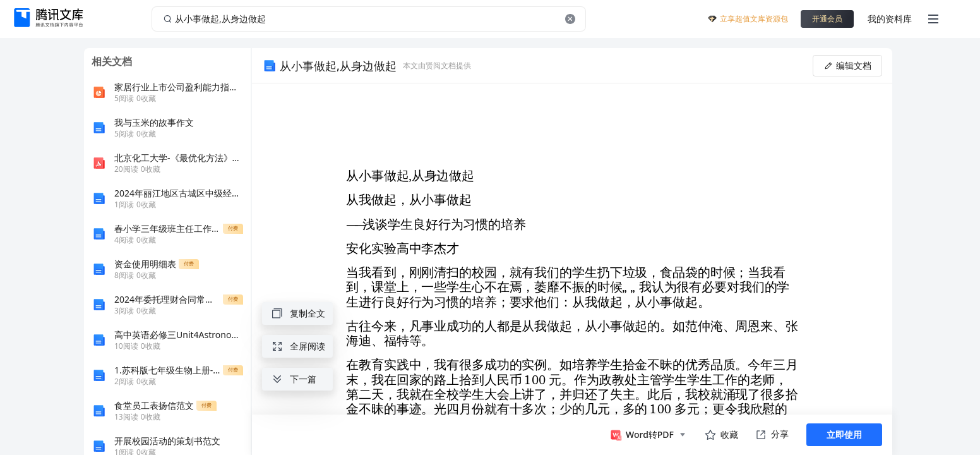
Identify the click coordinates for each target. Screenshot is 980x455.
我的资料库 (890, 19)
